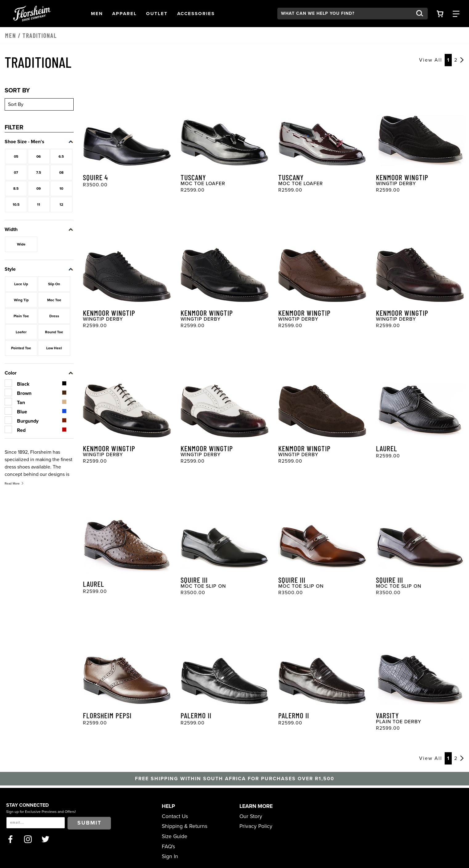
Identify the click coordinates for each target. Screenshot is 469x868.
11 (39, 205)
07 (16, 172)
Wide (21, 244)
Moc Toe (54, 300)
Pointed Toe (21, 348)
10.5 (16, 205)
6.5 (61, 156)
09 (39, 189)
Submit (89, 823)
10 (61, 189)
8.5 (16, 189)
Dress (54, 316)
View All (431, 60)
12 (61, 205)
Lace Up (21, 284)
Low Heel (54, 348)
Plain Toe (21, 316)
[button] (97, 14)
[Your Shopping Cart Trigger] (440, 13)
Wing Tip (21, 300)
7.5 (39, 172)
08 (61, 172)
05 (16, 156)
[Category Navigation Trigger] (456, 13)
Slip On (54, 284)
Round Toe (54, 332)
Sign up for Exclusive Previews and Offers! (41, 812)
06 (39, 156)
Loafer (21, 332)
